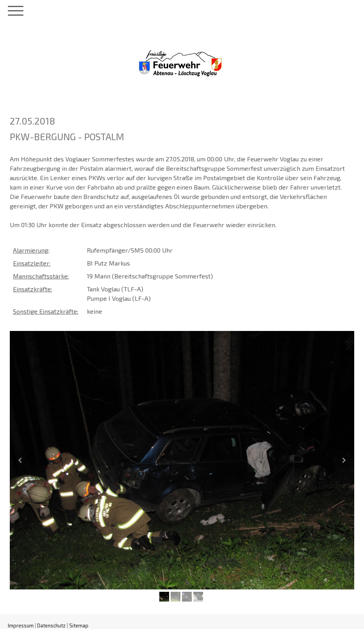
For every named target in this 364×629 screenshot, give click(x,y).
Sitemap (79, 625)
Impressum (21, 625)
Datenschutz (51, 625)
